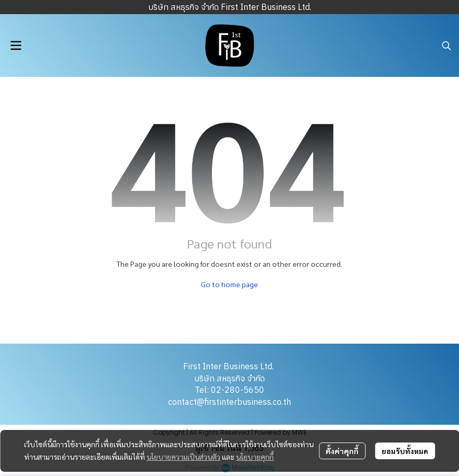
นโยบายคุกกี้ (255, 457)
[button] (446, 46)
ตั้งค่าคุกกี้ (342, 451)
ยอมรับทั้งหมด (405, 451)
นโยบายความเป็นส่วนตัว (183, 457)
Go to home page (229, 284)
